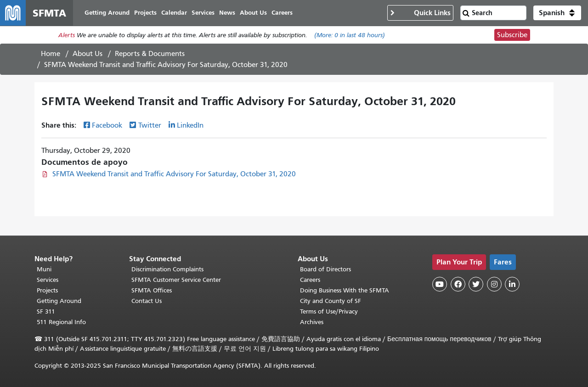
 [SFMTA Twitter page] (476, 284)
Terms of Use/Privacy (329, 311)
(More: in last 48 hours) (350, 35)
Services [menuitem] (203, 13)
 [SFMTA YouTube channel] (440, 284)
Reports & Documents (150, 54)
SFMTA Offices (152, 290)
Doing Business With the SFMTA (345, 290)
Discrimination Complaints (167, 269)
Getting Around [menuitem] (107, 13)
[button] (557, 13)
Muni (44, 269)
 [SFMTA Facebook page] (458, 284)
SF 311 (46, 311)
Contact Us (147, 301)
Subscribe (512, 35)
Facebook (107, 125)
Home (51, 54)
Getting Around (59, 301)
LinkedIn (190, 125)
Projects (47, 290)
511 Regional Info (61, 322)
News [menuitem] (227, 13)
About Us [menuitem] (253, 13)
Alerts (67, 35)
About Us (88, 54)
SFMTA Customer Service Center (176, 280)
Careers (310, 280)
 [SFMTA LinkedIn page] (512, 284)
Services (48, 280)
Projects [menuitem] (145, 13)
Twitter (150, 125)
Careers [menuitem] (282, 13)
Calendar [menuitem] (174, 13)
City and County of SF (331, 301)
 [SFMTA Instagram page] (494, 284)
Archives (312, 322)
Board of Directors (325, 269)
